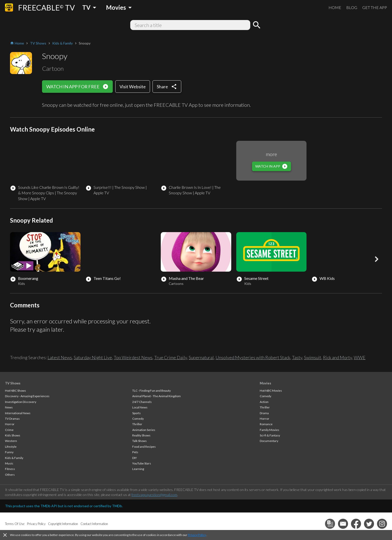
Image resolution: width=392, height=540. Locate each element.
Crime (9, 430)
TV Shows (13, 383)
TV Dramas (12, 419)
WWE (360, 357)
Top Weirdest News (133, 357)
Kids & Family (14, 458)
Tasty (297, 357)
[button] (376, 259)
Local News (140, 407)
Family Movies (269, 430)
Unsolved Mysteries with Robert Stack (253, 357)
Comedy (138, 419)
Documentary (269, 441)
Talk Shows (139, 441)
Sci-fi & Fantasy (270, 435)
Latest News (60, 357)
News (9, 407)
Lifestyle (11, 447)
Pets (135, 452)
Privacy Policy (197, 535)
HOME (335, 7)
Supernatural (201, 357)
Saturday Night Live (93, 357)
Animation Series (144, 430)
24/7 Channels (142, 402)
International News (18, 413)
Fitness (10, 469)
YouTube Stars (142, 463)
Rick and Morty (337, 357)
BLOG (352, 7)
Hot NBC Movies (271, 391)
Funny (9, 452)
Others (10, 475)
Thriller (137, 424)
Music (9, 463)
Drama (264, 413)
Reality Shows (141, 435)
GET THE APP (375, 7)
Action (264, 402)
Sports (136, 413)
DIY (134, 458)
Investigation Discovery (21, 402)
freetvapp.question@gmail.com (154, 495)
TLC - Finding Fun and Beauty (151, 391)
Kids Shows (13, 435)
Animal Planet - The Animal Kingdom (156, 396)
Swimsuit (313, 357)
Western (11, 441)
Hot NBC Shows (15, 391)
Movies (265, 383)
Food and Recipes (144, 447)
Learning (138, 469)
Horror (10, 424)
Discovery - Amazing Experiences (27, 396)
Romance (266, 424)
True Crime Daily (171, 357)
